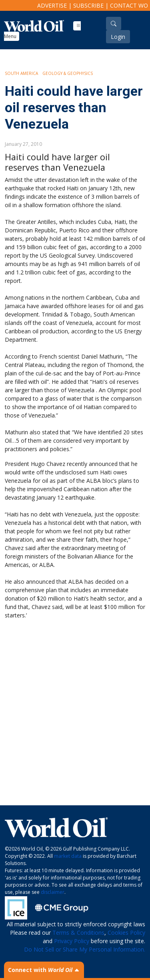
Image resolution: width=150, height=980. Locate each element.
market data (68, 856)
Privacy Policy (72, 941)
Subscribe (88, 5)
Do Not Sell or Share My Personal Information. (85, 949)
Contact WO (129, 5)
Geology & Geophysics (68, 73)
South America (21, 73)
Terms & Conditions (78, 933)
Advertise (52, 5)
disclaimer (53, 892)
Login (118, 37)
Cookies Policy (126, 933)
